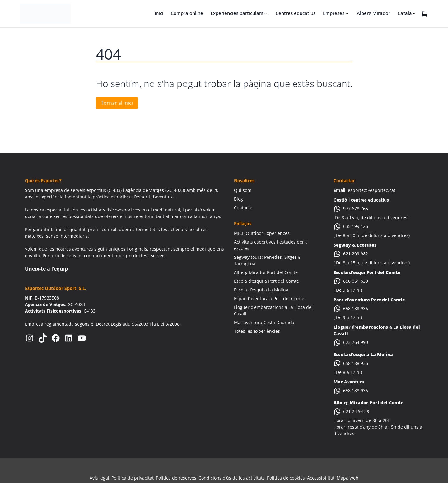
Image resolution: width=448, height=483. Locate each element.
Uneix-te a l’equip (46, 269)
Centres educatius (296, 13)
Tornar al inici (117, 103)
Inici (159, 13)
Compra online (187, 13)
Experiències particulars (237, 13)
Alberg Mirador (373, 13)
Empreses (334, 13)
